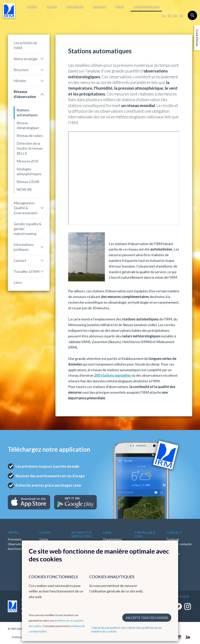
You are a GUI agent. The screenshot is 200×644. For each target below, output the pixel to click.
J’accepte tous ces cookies (147, 618)
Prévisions (15, 539)
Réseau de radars (30, 136)
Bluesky (171, 563)
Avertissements (18, 549)
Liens (18, 282)
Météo (32, 7)
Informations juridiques (24, 247)
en (181, 16)
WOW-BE (24, 189)
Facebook (173, 539)
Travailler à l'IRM (27, 271)
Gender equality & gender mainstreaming (28, 229)
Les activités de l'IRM (25, 45)
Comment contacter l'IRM (179, 546)
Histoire (20, 81)
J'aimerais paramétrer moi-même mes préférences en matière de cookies (126, 629)
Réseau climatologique (28, 125)
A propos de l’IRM (146, 7)
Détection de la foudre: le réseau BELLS (30, 148)
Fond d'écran (197, 38)
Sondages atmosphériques (29, 171)
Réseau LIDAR (28, 182)
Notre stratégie (26, 59)
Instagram (173, 553)
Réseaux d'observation (25, 94)
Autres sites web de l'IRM (82, 534)
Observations (17, 544)
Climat (52, 7)
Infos (119, 7)
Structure (21, 70)
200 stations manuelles (112, 375)
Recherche (75, 7)
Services (99, 7)
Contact (20, 260)
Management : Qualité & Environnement (26, 208)
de (175, 16)
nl (164, 16)
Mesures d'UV (27, 161)
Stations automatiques (27, 112)
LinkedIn (172, 558)
